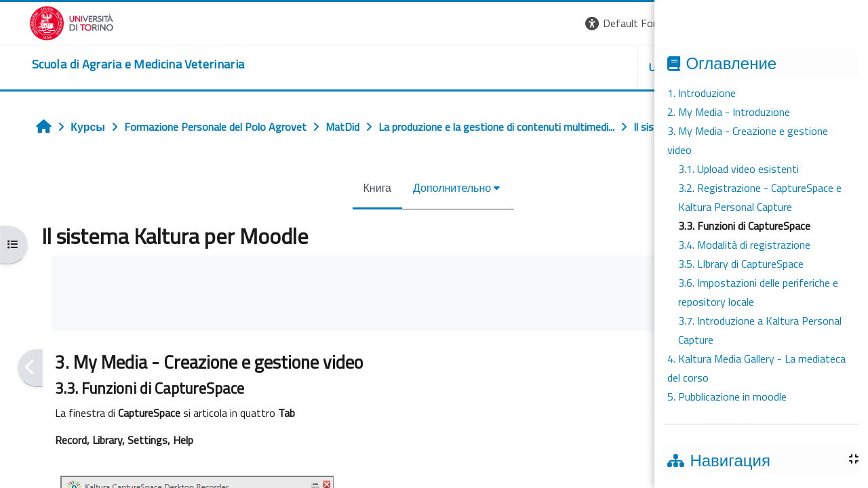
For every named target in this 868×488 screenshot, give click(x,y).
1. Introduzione (702, 93)
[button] (637, 23)
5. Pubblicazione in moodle (727, 396)
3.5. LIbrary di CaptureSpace (741, 264)
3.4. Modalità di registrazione (744, 245)
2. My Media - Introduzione (729, 112)
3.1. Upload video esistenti (738, 169)
